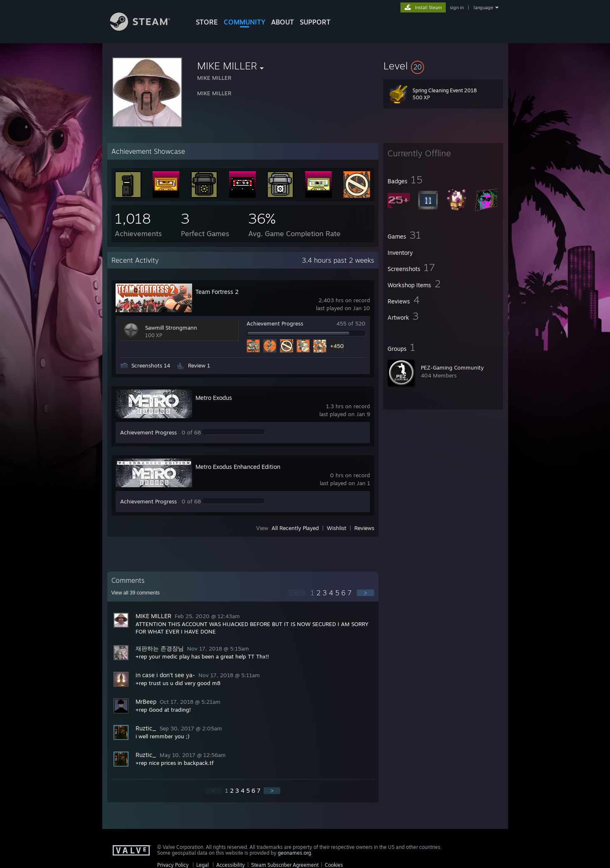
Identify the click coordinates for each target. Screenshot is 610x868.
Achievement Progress (275, 323)
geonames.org (294, 853)
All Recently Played (295, 528)
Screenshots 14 (151, 365)
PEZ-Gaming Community (452, 367)
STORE (207, 22)
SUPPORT (315, 22)
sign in (457, 7)
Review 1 (199, 365)
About (283, 22)
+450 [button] (337, 346)
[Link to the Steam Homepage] (146, 28)
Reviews (364, 528)
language (483, 7)
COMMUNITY (244, 22)
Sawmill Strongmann (171, 328)
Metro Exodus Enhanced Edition (238, 467)
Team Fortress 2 (217, 292)
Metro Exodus (214, 398)
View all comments (136, 593)
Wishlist (337, 528)
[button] (443, 66)
